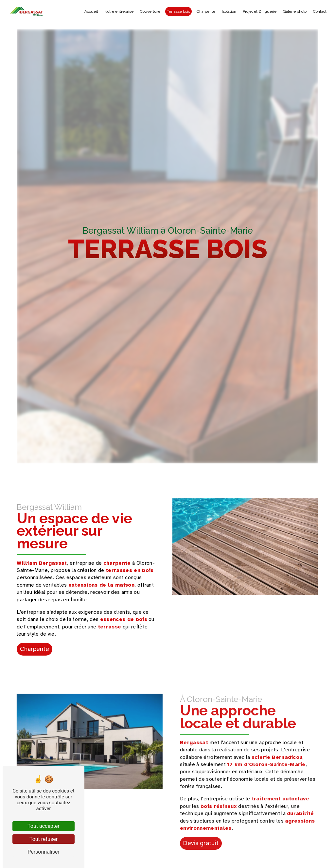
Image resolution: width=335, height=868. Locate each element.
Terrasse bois (178, 11)
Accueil (91, 11)
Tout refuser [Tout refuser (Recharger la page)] (44, 839)
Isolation (229, 11)
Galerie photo (295, 11)
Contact (320, 11)
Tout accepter (44, 826)
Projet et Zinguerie (260, 11)
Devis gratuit (201, 835)
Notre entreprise (119, 11)
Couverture (150, 11)
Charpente (206, 11)
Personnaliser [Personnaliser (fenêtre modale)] (44, 852)
